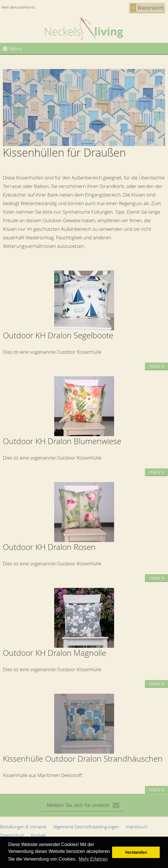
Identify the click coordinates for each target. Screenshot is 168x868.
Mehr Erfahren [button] (93, 859)
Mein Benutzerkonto (18, 7)
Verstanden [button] (136, 852)
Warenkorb (147, 8)
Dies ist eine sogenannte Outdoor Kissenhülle (84, 320)
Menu (13, 48)
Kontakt (39, 835)
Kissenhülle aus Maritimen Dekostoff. (84, 744)
